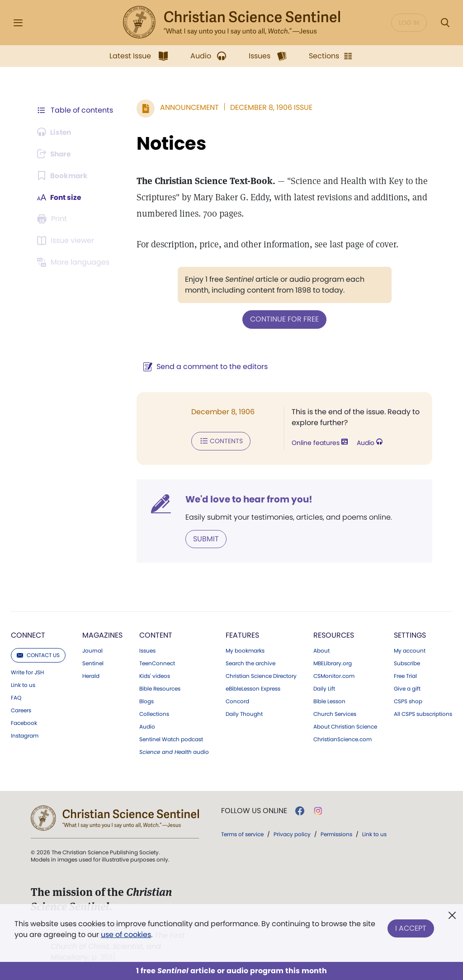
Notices (171, 143)
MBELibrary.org (333, 663)
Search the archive (250, 663)
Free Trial (405, 675)
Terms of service (242, 833)
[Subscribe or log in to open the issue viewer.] (67, 241)
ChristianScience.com (343, 739)
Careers (21, 710)
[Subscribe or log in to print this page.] (53, 219)
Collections (154, 713)
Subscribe (407, 663)
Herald (91, 675)
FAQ (16, 697)
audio (174, 751)
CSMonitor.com (334, 675)
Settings (410, 634)
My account (410, 650)
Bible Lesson (329, 701)
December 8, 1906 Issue (271, 107)
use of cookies (126, 935)
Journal (92, 650)
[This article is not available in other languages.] (75, 262)
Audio (370, 442)
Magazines (102, 634)
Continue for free (284, 319)
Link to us (23, 684)
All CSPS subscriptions (423, 713)
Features (242, 634)
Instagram (25, 735)
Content (156, 634)
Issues (147, 650)
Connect (28, 634)
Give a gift (407, 688)
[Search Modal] (445, 23)
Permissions (336, 833)
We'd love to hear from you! (249, 498)
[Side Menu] (18, 23)
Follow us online (254, 810)
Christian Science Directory (261, 675)
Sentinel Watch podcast (171, 739)
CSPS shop (408, 701)
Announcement (189, 107)
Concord (237, 701)
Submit (206, 538)
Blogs (146, 701)
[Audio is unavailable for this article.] (55, 132)
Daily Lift (324, 688)
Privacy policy (292, 833)
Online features (320, 442)
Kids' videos (155, 675)
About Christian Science (345, 726)
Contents (221, 440)
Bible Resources (160, 688)
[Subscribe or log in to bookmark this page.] (63, 175)
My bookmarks (245, 650)
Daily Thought (244, 713)
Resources (334, 634)
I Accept (411, 927)
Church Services (335, 713)
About (321, 650)
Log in (409, 23)
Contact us (38, 654)
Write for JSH (27, 672)
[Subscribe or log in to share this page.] (56, 154)
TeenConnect (157, 663)
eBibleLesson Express (253, 688)
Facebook (24, 722)
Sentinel (93, 663)
